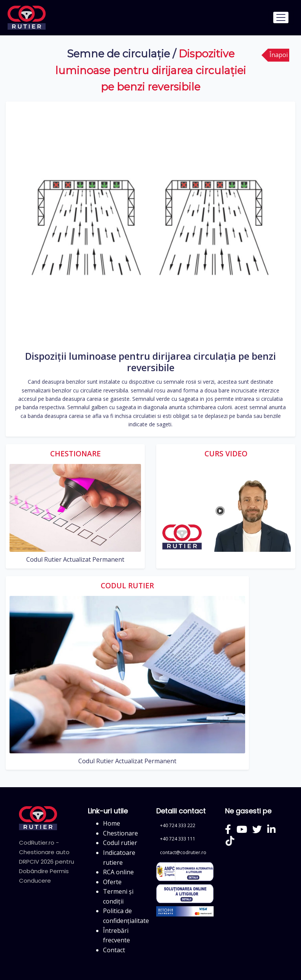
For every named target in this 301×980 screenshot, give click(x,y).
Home (112, 823)
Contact (114, 950)
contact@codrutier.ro (183, 852)
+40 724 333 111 (178, 839)
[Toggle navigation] (281, 17)
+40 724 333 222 (178, 825)
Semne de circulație (118, 54)
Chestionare (120, 833)
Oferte (112, 882)
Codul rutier (120, 843)
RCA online (118, 872)
